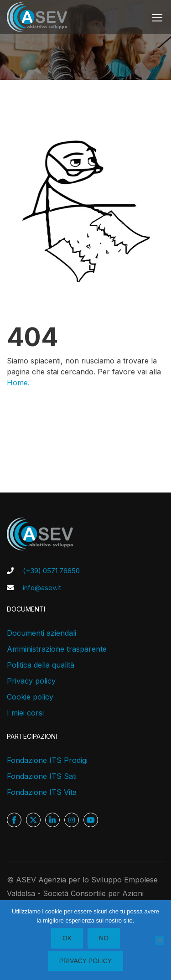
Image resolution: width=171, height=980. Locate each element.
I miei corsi (25, 713)
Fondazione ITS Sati (42, 776)
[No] (160, 940)
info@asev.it (42, 588)
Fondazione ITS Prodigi (47, 760)
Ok (67, 938)
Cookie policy (30, 697)
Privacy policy (31, 681)
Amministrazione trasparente (57, 649)
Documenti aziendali (41, 633)
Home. (18, 383)
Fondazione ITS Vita (42, 792)
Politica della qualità (41, 665)
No (104, 938)
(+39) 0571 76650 (51, 571)
